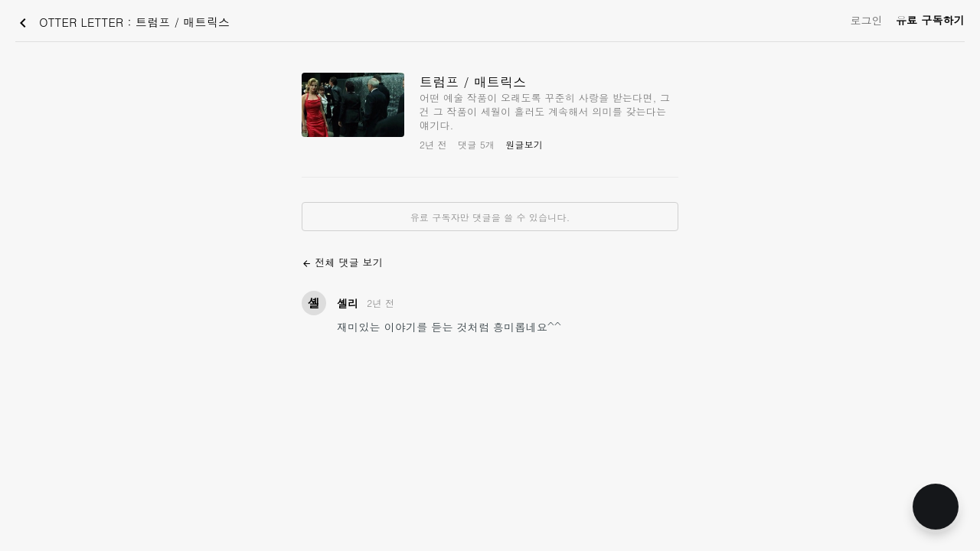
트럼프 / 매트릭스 (473, 82)
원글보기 (524, 144)
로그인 (866, 20)
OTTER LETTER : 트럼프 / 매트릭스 (122, 23)
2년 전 (381, 303)
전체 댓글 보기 (342, 262)
